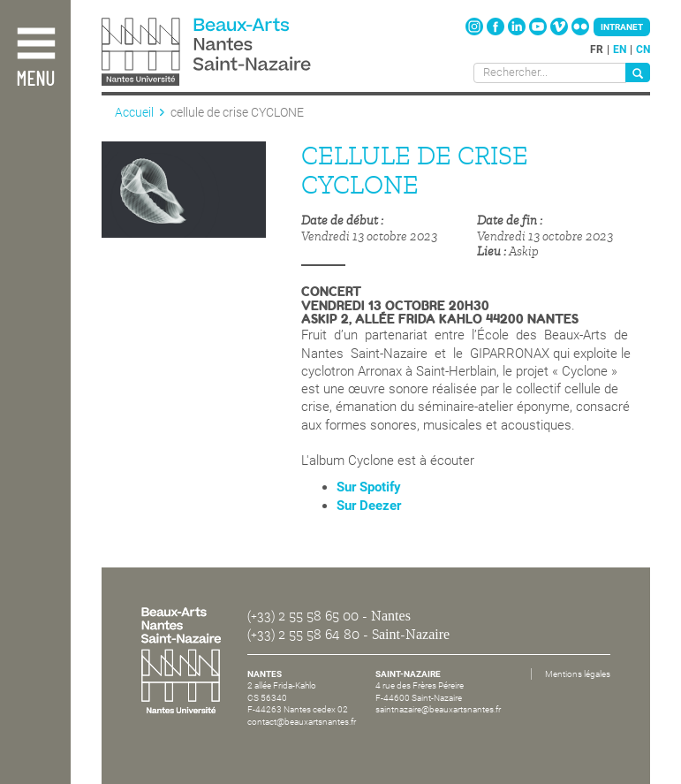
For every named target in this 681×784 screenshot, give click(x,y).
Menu (35, 80)
